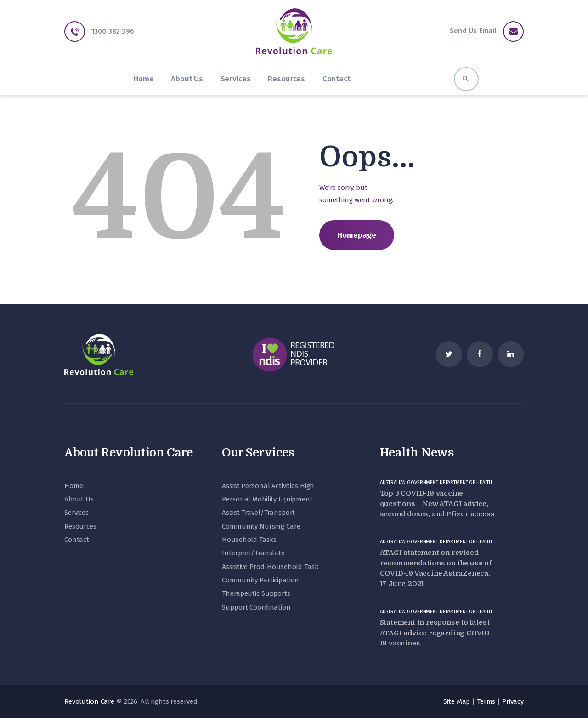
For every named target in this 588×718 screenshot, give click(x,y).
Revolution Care (89, 701)
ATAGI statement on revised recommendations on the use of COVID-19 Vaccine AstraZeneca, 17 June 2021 (436, 568)
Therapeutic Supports (256, 593)
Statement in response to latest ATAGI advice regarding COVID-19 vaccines (436, 633)
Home (73, 486)
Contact (77, 540)
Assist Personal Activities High (268, 486)
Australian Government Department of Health (436, 482)
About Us (79, 499)
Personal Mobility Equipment (267, 499)
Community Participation (260, 580)
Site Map (457, 701)
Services (76, 513)
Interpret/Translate (253, 553)
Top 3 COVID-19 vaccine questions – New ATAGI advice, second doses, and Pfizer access (437, 504)
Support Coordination (256, 607)
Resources (80, 526)
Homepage (357, 235)
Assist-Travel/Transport (258, 513)
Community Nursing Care (261, 526)
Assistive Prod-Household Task (270, 567)
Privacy (513, 701)
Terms (486, 701)
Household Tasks (249, 540)
